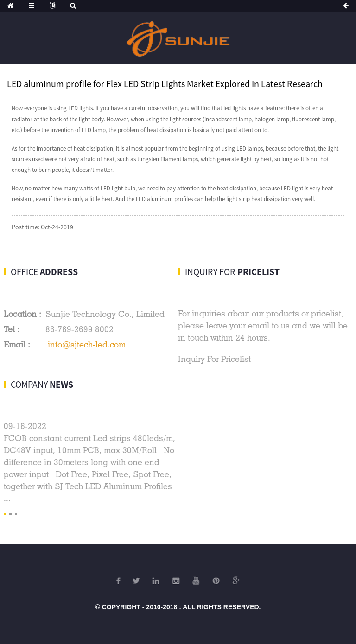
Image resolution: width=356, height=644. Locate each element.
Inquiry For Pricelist (214, 359)
